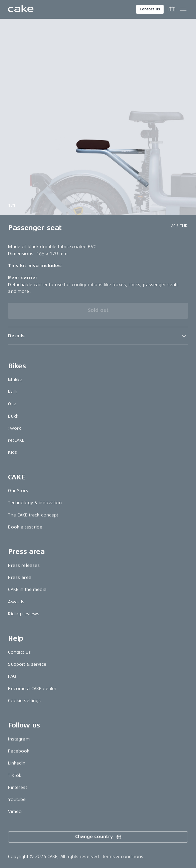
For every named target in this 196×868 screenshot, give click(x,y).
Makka (15, 380)
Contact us (150, 9)
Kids (13, 452)
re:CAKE (16, 440)
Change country (99, 837)
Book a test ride (25, 527)
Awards (16, 602)
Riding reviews (24, 614)
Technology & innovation (35, 503)
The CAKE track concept (33, 515)
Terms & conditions (123, 856)
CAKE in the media (27, 589)
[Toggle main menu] (183, 9)
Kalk (13, 392)
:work (15, 428)
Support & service (27, 664)
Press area (20, 577)
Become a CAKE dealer (32, 689)
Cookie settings (24, 701)
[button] (98, 336)
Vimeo (15, 811)
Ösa (12, 404)
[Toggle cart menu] (172, 9)
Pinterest (17, 787)
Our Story (18, 491)
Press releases (24, 565)
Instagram (19, 739)
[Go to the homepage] (21, 9)
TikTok (15, 775)
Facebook (19, 751)
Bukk (13, 416)
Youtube (17, 799)
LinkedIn (17, 763)
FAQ (12, 676)
